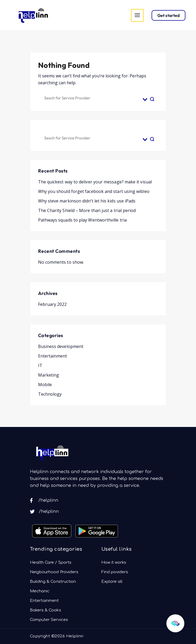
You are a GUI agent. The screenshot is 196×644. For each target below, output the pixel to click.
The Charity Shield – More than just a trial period (87, 210)
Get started (168, 15)
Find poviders (115, 572)
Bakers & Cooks (45, 610)
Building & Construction (53, 582)
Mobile (45, 385)
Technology (50, 394)
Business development (61, 346)
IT (40, 365)
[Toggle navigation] (137, 15)
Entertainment (53, 356)
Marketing (49, 375)
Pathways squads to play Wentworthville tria (82, 220)
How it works (114, 563)
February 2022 (53, 304)
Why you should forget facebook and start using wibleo (94, 191)
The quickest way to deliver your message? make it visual (95, 182)
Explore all (112, 582)
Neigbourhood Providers (54, 572)
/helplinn (44, 500)
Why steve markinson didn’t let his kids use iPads (87, 201)
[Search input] (92, 97)
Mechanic (40, 591)
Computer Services (49, 620)
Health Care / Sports (51, 563)
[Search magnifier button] (152, 97)
